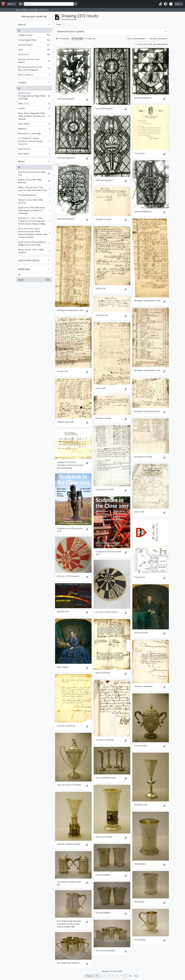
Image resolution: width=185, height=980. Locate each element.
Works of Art (34, 55)
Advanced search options (71, 31)
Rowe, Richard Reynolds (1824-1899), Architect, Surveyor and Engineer (34, 116)
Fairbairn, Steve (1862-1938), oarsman (34, 201)
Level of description (29, 260)
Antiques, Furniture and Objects (34, 61)
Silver (34, 50)
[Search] (49, 4)
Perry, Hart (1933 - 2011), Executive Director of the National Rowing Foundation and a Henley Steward (34, 233)
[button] (160, 4)
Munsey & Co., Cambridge (34, 134)
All (19, 30)
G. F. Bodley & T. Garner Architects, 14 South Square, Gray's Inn (34, 141)
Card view (77, 39)
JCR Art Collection (34, 75)
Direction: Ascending (158, 39)
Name (21, 161)
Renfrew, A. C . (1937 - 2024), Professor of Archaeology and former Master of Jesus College (34, 221)
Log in (178, 4)
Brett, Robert (34, 154)
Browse (11, 4)
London (34, 109)
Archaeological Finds (34, 40)
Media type (24, 269)
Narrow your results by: (34, 16)
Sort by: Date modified (136, 39)
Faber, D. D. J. (34, 104)
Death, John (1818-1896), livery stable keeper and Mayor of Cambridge (34, 210)
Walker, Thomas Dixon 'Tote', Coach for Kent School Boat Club (34, 189)
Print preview (63, 39)
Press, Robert (34, 124)
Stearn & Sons (34, 149)
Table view (90, 39)
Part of (22, 25)
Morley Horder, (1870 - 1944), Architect (34, 251)
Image (34, 280)
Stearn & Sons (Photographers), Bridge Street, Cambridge (34, 96)
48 (130, 976)
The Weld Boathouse (34, 196)
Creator (22, 82)
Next (136, 976)
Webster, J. (34, 129)
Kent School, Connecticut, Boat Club (34, 173)
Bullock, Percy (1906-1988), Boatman (34, 181)
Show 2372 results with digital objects (152, 44)
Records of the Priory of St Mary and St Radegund (34, 68)
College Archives (34, 36)
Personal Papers (34, 45)
